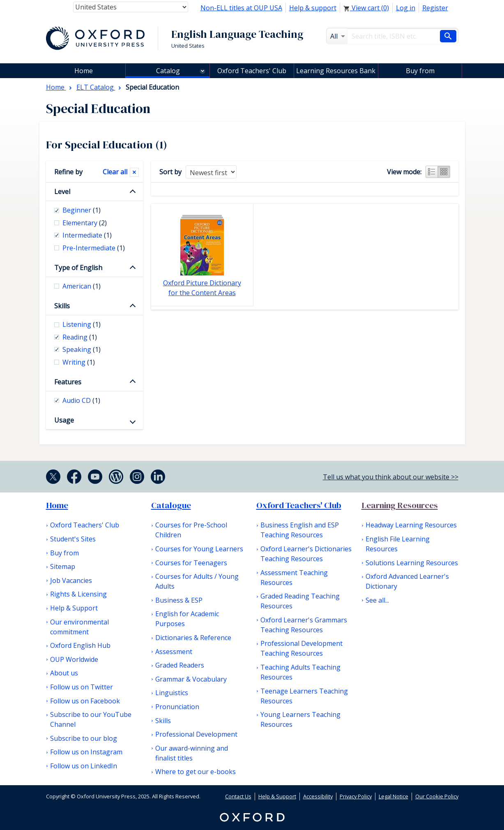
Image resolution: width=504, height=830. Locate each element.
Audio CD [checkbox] (81, 400)
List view (432, 172)
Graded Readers (180, 665)
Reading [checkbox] (80, 337)
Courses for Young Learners (199, 549)
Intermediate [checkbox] (87, 235)
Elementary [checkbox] (85, 223)
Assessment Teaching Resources (294, 578)
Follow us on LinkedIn (84, 766)
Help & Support (74, 608)
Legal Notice (394, 796)
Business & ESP (179, 600)
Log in (406, 8)
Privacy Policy (356, 796)
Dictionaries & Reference (193, 638)
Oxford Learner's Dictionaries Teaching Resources (306, 554)
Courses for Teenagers (191, 563)
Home (57, 505)
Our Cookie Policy (437, 796)
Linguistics (172, 693)
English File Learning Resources (398, 544)
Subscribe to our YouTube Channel (91, 719)
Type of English (78, 268)
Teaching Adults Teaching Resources (300, 672)
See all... (377, 600)
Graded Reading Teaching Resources (300, 601)
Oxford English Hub (80, 645)
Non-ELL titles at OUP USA (241, 8)
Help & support (313, 8)
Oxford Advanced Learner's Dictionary (407, 581)
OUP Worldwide (74, 659)
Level (62, 192)
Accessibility (318, 796)
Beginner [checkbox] (82, 210)
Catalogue (171, 505)
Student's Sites (73, 539)
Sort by (170, 172)
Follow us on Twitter (82, 687)
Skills (62, 306)
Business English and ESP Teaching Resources (300, 530)
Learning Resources (400, 505)
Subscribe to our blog (84, 738)
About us (64, 673)
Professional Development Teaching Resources (301, 648)
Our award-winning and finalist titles (192, 753)
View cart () (366, 8)
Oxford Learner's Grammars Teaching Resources (304, 625)
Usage (64, 420)
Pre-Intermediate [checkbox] (94, 248)
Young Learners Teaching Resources (300, 719)
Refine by (68, 172)
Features (68, 382)
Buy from (420, 71)
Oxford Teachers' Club (252, 71)
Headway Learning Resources (411, 525)
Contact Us (238, 796)
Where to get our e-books (196, 772)
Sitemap (63, 566)
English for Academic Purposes (187, 619)
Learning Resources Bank (336, 71)
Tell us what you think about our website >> (391, 477)
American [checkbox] (82, 286)
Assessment (174, 652)
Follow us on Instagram (86, 752)
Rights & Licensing (78, 594)
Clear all (115, 172)
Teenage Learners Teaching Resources (304, 696)
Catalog (168, 71)
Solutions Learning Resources (412, 563)
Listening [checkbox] (82, 324)
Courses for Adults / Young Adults (197, 581)
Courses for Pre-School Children (191, 530)
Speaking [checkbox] (82, 349)
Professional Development (196, 734)
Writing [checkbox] (79, 362)
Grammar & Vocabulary (191, 679)
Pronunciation (177, 707)
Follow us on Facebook (85, 701)
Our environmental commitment (79, 627)
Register (435, 8)
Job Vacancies (71, 580)
